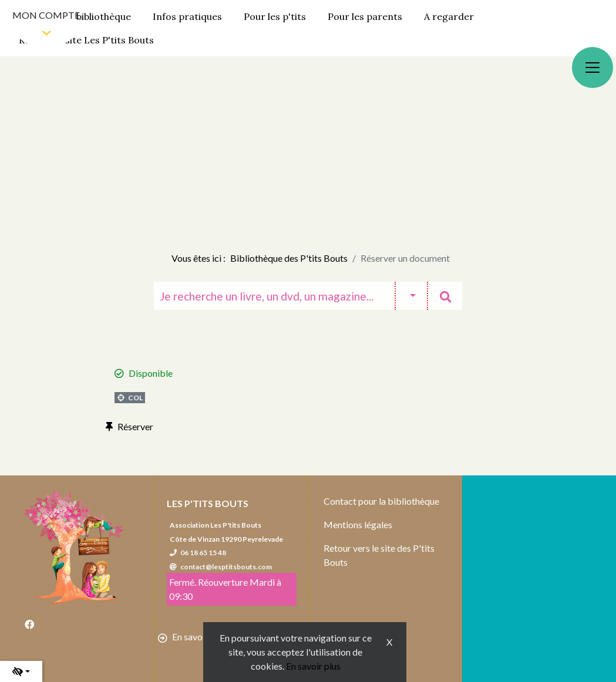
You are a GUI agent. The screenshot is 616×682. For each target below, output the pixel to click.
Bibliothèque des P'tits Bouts (289, 258)
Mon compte (46, 15)
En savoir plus (313, 666)
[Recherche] (274, 296)
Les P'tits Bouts (208, 503)
